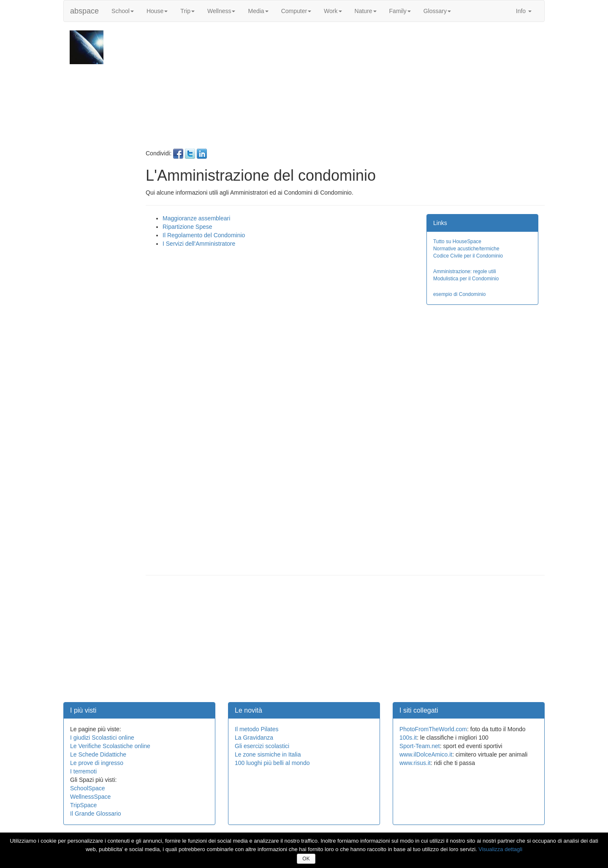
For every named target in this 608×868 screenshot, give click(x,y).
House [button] (157, 11)
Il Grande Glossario (96, 814)
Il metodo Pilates (257, 729)
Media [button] (258, 11)
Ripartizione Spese (187, 227)
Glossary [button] (437, 11)
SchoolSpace (88, 788)
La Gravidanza (254, 738)
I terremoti (83, 771)
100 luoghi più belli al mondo (272, 763)
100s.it (408, 738)
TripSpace (83, 805)
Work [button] (333, 11)
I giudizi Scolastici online (102, 738)
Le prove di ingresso (97, 763)
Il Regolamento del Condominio (204, 235)
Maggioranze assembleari (196, 218)
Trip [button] (187, 11)
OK (306, 859)
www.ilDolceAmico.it (426, 754)
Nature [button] (366, 11)
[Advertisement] (344, 90)
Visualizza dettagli (500, 849)
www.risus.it (415, 763)
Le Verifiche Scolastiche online (110, 746)
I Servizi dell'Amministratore (199, 244)
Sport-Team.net (420, 746)
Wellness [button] (221, 11)
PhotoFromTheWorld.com (433, 729)
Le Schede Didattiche (98, 754)
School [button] (123, 11)
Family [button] (400, 11)
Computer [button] (296, 11)
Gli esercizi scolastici (262, 746)
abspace (84, 11)
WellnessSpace (90, 797)
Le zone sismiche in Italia (268, 754)
